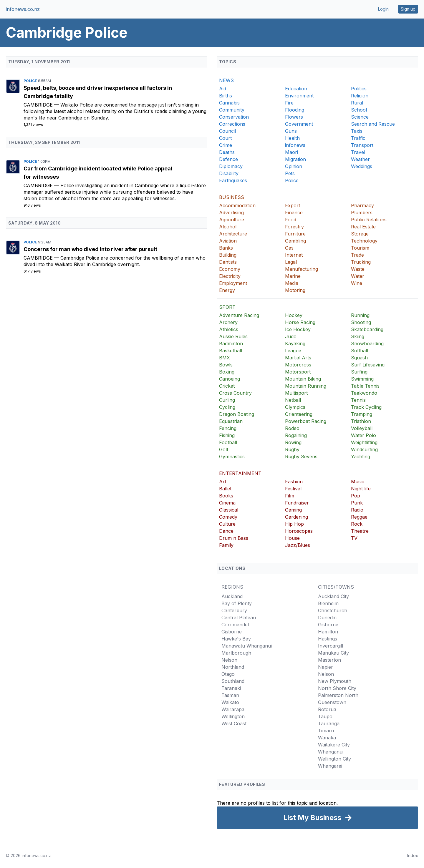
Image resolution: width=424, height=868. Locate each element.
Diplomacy (231, 166)
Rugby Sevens (301, 457)
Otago (228, 674)
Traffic (358, 138)
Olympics (295, 407)
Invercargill (331, 646)
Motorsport (298, 372)
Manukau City (333, 653)
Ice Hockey (298, 329)
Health (292, 138)
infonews (295, 145)
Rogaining (296, 435)
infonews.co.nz (23, 9)
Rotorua (327, 709)
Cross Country (235, 393)
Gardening (297, 517)
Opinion (294, 166)
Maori (291, 152)
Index (413, 855)
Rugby (292, 449)
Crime (226, 145)
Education (296, 89)
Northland (233, 667)
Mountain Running (306, 386)
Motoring (295, 290)
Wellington (233, 716)
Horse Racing (300, 322)
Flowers (294, 117)
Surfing (359, 372)
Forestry (294, 227)
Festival (293, 489)
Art (223, 482)
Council (227, 131)
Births (226, 96)
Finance (294, 213)
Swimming (362, 379)
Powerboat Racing (306, 421)
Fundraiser (297, 503)
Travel (358, 152)
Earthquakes (233, 180)
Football (228, 442)
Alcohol (228, 227)
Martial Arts (298, 358)
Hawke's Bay (236, 639)
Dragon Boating (237, 414)
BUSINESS (232, 197)
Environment (299, 96)
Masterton (329, 660)
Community (232, 110)
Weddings (362, 166)
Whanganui (331, 752)
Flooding (295, 110)
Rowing (293, 442)
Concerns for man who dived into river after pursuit (90, 249)
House (292, 538)
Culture (227, 524)
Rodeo (292, 428)
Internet (294, 255)
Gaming (293, 510)
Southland (233, 681)
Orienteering (299, 414)
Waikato (230, 702)
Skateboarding (367, 329)
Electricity (230, 276)
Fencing (228, 428)
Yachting (361, 457)
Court (225, 138)
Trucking (361, 262)
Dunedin (327, 618)
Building (228, 255)
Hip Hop (294, 524)
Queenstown (332, 702)
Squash (359, 358)
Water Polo (363, 435)
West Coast (234, 723)
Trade (357, 255)
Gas (289, 248)
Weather (360, 159)
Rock (357, 524)
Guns (291, 131)
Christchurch (333, 610)
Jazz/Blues (298, 545)
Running (360, 315)
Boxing (227, 372)
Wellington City (334, 759)
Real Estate (363, 227)
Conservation (234, 117)
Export (293, 205)
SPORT (227, 307)
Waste (358, 269)
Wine (357, 283)
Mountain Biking (303, 379)
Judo (291, 336)
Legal (291, 262)
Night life (361, 489)
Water (358, 276)
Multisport (296, 393)
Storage (360, 234)
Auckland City (333, 596)
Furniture (295, 234)
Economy (230, 269)
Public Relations (369, 220)
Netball (293, 400)
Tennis (358, 400)
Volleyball (362, 428)
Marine (293, 276)
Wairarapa (233, 709)
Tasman (230, 695)
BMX (225, 358)
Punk (357, 503)
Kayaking (295, 343)
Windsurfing (364, 449)
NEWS (226, 80)
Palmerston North (338, 695)
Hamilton (328, 632)
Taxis (357, 131)
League (293, 351)
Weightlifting (364, 442)
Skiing (358, 336)
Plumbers (362, 213)
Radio (357, 510)
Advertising (231, 213)
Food (291, 220)
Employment (233, 283)
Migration (295, 159)
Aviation (228, 241)
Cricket (227, 386)
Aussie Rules (233, 336)
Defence (228, 159)
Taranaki (231, 688)
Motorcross (298, 365)
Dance (226, 531)
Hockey (294, 315)
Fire (289, 103)
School (359, 110)
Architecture (233, 234)
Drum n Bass (234, 538)
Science (360, 117)
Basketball (231, 351)
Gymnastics (232, 457)
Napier (326, 667)
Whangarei (330, 766)
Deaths (227, 152)
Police (31, 81)
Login (383, 9)
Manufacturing (302, 269)
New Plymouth (335, 681)
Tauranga (329, 723)
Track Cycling (366, 407)
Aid (223, 89)
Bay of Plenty (237, 603)
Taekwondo (364, 393)
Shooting (361, 322)
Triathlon (361, 421)
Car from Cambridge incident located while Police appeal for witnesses (98, 173)
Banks (226, 248)
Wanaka (327, 738)
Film (290, 496)
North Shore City (337, 688)
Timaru (326, 731)
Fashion (294, 482)
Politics (359, 89)
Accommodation (237, 205)
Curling (227, 400)
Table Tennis (365, 386)
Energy (227, 290)
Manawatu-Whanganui (247, 646)
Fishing (227, 435)
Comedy (228, 517)
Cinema (227, 503)
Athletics (229, 329)
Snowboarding (367, 343)
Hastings (328, 639)
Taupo (325, 716)
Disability (229, 173)
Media (292, 283)
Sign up (408, 9)
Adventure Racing (239, 315)
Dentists (228, 262)
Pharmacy (362, 205)
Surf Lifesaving (368, 365)
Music (358, 482)
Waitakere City (334, 745)
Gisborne (232, 632)
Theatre (360, 531)
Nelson (229, 660)
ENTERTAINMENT (240, 473)
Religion (360, 96)
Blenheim (328, 603)
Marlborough (236, 653)
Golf (224, 449)
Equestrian (231, 421)
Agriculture (232, 220)
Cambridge (39, 105)
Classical (229, 510)
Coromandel (235, 625)
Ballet (225, 489)
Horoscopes (299, 531)
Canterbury (234, 610)
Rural (357, 103)
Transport (362, 145)
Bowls (226, 365)
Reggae (359, 517)
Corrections (232, 124)
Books (226, 496)
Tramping (362, 414)
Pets (290, 173)
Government (299, 124)
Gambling (295, 241)
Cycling (227, 407)
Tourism (360, 248)
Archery (228, 322)
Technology (364, 241)
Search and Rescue (373, 124)
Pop (356, 496)
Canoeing (230, 379)
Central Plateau (239, 618)
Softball (360, 351)
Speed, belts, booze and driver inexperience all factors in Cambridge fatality (98, 92)
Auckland (232, 596)
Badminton (231, 343)
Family (226, 545)
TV (354, 538)
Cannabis (229, 103)
